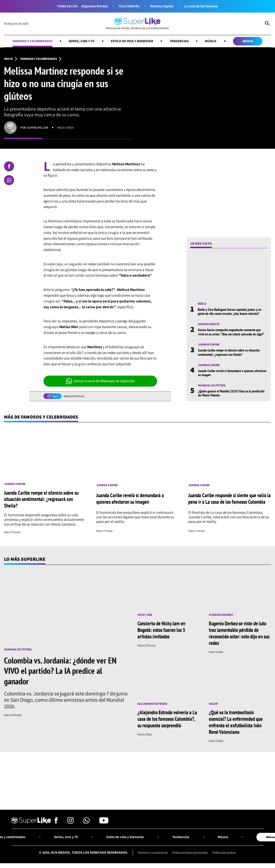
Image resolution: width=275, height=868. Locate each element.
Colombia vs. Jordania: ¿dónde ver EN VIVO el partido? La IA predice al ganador (60, 670)
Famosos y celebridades (31, 41)
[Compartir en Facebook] (9, 166)
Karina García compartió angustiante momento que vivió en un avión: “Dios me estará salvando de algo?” (231, 332)
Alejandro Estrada (94, 6)
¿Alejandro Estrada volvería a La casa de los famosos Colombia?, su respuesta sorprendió (167, 718)
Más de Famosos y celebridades (42, 417)
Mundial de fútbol (212, 385)
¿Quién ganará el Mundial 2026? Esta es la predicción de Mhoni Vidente (231, 393)
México (250, 41)
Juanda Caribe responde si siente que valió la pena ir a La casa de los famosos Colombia (230, 498)
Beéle (202, 304)
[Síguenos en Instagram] (71, 820)
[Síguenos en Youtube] (104, 820)
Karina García (209, 324)
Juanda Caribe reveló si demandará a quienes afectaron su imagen (232, 373)
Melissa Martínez (74, 396)
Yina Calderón (129, 6)
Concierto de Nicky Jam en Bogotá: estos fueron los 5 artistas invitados (161, 629)
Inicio (8, 59)
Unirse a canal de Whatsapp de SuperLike (100, 381)
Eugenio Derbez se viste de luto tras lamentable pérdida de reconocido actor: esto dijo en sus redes (239, 632)
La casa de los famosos (201, 6)
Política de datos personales (190, 851)
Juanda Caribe (209, 345)
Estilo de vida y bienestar (132, 41)
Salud (213, 702)
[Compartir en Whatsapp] (9, 180)
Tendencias (180, 41)
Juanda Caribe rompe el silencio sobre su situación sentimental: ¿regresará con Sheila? (229, 352)
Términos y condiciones (152, 851)
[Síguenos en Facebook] (56, 820)
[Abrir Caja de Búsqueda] (267, 24)
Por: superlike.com (34, 127)
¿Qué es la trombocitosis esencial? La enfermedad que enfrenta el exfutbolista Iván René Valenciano (236, 721)
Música (213, 41)
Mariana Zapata (162, 6)
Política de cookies (224, 851)
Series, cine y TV (81, 41)
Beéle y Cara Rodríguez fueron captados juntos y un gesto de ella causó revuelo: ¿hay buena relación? (230, 312)
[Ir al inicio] (137, 24)
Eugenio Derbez (221, 614)
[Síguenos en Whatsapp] (86, 820)
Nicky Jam (145, 614)
